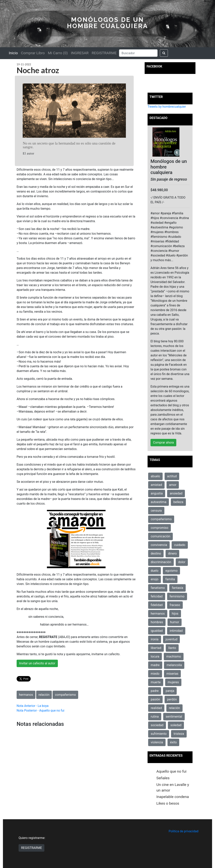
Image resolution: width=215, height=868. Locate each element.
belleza (178, 502)
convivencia (159, 545)
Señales (163, 778)
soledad (176, 725)
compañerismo (65, 695)
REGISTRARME (104, 53)
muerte (156, 682)
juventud (172, 639)
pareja (170, 691)
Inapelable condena (173, 797)
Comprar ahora (163, 442)
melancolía (174, 665)
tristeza (179, 734)
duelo (155, 571)
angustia (157, 493)
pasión (155, 699)
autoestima (159, 502)
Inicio (13, 53)
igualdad (157, 631)
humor (175, 622)
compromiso (159, 528)
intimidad (176, 631)
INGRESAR (80, 53)
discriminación (161, 562)
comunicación (160, 536)
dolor (182, 562)
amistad (156, 485)
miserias (172, 674)
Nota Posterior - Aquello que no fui (40, 710)
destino (156, 553)
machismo (174, 656)
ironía (155, 639)
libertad (156, 648)
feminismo (177, 596)
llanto (172, 648)
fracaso (175, 605)
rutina (155, 717)
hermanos (26, 695)
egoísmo (171, 571)
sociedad (157, 725)
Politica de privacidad (184, 831)
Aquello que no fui (171, 771)
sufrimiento (159, 734)
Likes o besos (168, 803)
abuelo (155, 476)
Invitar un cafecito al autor (37, 663)
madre (155, 665)
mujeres (173, 682)
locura (155, 656)
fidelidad (157, 605)
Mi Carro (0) (58, 53)
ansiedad (176, 493)
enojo (155, 579)
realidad (156, 708)
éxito (173, 742)
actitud (172, 476)
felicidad (157, 596)
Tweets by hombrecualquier (167, 107)
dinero (172, 553)
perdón (172, 699)
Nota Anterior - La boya (33, 706)
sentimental (174, 717)
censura (156, 511)
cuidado (180, 545)
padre (155, 691)
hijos (175, 614)
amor (173, 485)
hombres (157, 622)
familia (170, 579)
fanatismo (158, 588)
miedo (155, 674)
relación (44, 695)
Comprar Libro (33, 53)
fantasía (177, 588)
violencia (157, 742)
